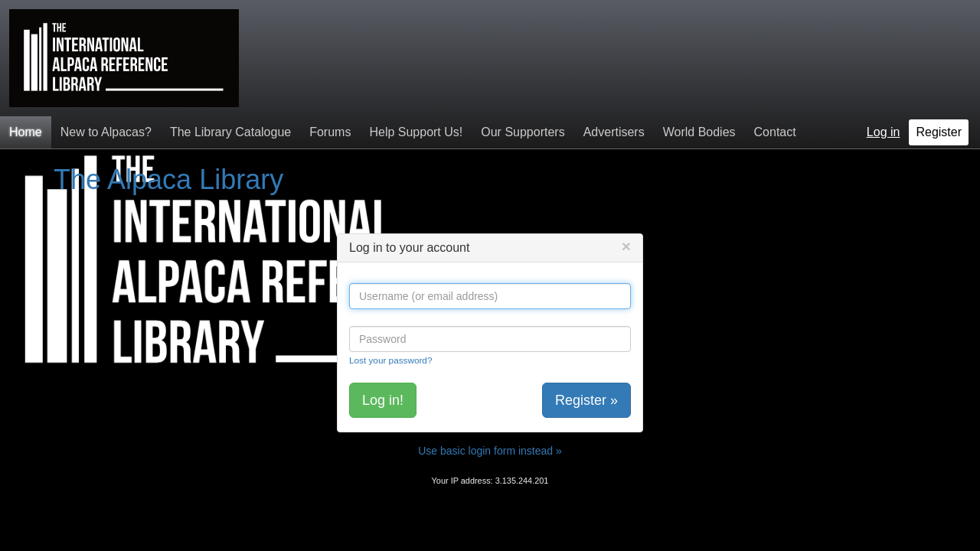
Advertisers (614, 132)
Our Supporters (523, 132)
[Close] (626, 246)
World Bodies (699, 132)
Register (939, 132)
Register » (586, 400)
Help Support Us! (416, 132)
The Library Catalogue (230, 132)
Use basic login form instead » (490, 451)
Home (26, 132)
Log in (884, 132)
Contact (775, 132)
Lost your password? (390, 360)
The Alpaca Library (168, 179)
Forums (330, 132)
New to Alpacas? (106, 132)
